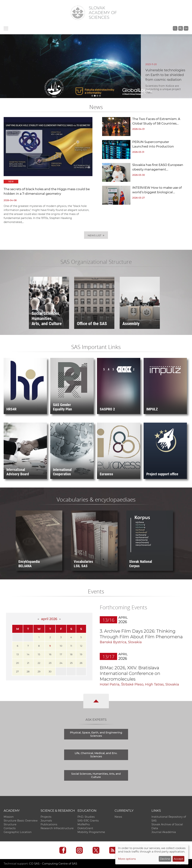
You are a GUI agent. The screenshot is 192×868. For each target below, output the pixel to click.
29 (39, 671)
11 (71, 646)
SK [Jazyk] (186, 28)
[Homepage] (78, 13)
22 (39, 663)
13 (18, 654)
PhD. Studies (86, 817)
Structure (10, 824)
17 (61, 654)
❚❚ (34, 282)
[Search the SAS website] (175, 28)
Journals (46, 821)
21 (28, 663)
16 (50, 654)
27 (17, 671)
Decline (165, 859)
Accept (178, 859)
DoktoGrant (85, 828)
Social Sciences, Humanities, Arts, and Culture (96, 775)
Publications (49, 824)
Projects (46, 817)
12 (81, 646)
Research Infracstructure (57, 828)
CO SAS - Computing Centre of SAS (53, 864)
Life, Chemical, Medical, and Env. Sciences (96, 755)
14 (28, 654)
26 (81, 663)
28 (28, 671)
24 (61, 663)
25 (71, 663)
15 (39, 654)
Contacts (10, 828)
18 (71, 654)
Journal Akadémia (164, 832)
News (118, 817)
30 (50, 671)
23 (50, 663)
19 (81, 654)
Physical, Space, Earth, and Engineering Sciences (96, 734)
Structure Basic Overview (21, 821)
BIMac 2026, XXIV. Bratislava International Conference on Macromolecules (130, 673)
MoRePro (84, 824)
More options (127, 859)
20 (18, 663)
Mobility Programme (91, 832)
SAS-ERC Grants (88, 821)
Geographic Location (18, 832)
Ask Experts (96, 720)
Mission (9, 817)
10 (61, 646)
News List (96, 235)
